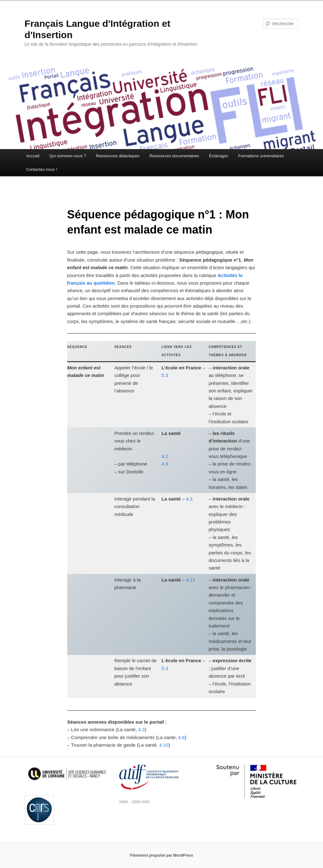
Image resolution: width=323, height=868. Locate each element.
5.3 (165, 375)
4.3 (189, 499)
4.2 (141, 729)
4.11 (191, 580)
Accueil (33, 156)
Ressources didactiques (118, 156)
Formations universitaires (261, 156)
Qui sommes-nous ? (68, 156)
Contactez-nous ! (42, 169)
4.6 (182, 737)
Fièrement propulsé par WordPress (161, 855)
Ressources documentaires (174, 156)
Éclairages (219, 156)
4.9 (165, 464)
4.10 (164, 745)
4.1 (165, 456)
